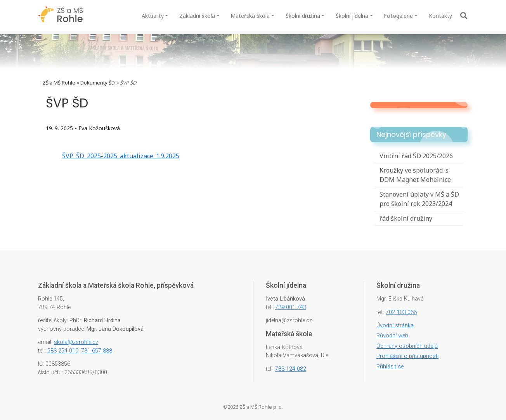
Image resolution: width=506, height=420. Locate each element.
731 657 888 (97, 351)
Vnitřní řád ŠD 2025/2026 (416, 156)
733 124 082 (291, 369)
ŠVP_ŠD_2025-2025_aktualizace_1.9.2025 (121, 156)
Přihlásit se (390, 367)
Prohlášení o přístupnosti (407, 356)
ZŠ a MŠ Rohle (59, 83)
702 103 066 (401, 312)
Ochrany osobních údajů (407, 346)
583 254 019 (63, 351)
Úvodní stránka (395, 326)
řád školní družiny (406, 218)
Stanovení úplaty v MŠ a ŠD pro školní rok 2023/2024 (419, 199)
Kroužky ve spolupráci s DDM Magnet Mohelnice (415, 175)
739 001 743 (291, 307)
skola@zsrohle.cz (76, 342)
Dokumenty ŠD (98, 83)
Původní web (392, 336)
